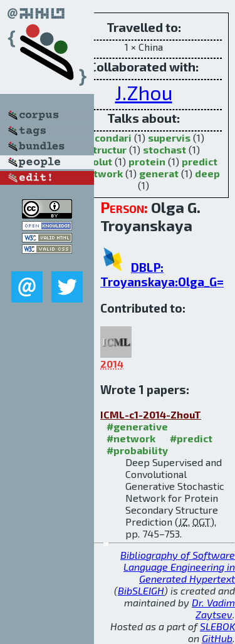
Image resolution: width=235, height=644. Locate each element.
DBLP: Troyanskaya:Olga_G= (162, 274)
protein (147, 161)
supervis (169, 138)
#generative (137, 426)
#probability (137, 450)
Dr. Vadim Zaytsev (213, 608)
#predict (191, 438)
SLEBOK (217, 626)
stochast (164, 149)
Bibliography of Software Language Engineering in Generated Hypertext (178, 567)
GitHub (217, 638)
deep (207, 173)
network (102, 173)
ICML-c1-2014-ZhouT (151, 414)
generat (159, 173)
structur (107, 149)
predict (200, 161)
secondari (107, 138)
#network (131, 438)
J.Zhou (144, 92)
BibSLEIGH (141, 590)
